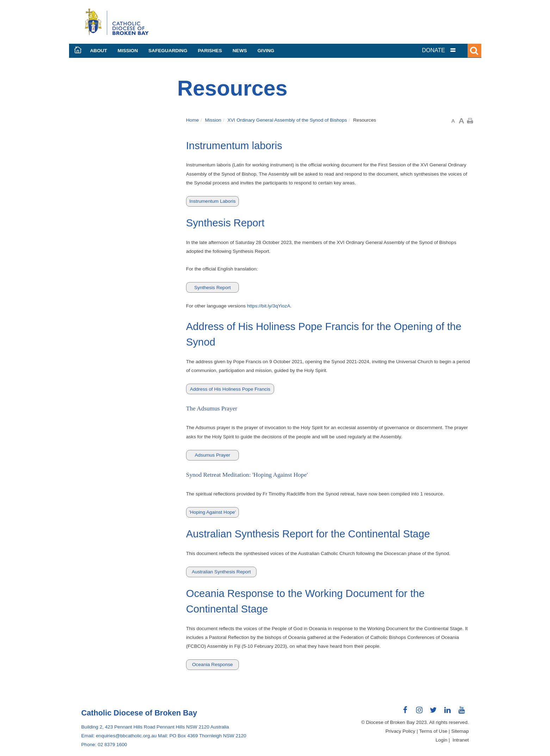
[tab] (448, 50)
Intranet (461, 740)
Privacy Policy (400, 731)
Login (441, 740)
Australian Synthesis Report (221, 572)
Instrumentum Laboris (212, 201)
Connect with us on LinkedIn (448, 713)
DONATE (434, 50)
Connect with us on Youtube (462, 713)
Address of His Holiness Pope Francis (230, 389)
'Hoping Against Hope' (213, 512)
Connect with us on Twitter (434, 713)
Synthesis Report (212, 288)
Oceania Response (212, 664)
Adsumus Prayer (212, 455)
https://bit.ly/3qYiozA (269, 306)
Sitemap (460, 731)
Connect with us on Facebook (406, 713)
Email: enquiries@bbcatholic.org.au (119, 736)
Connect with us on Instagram (420, 713)
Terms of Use (433, 731)
